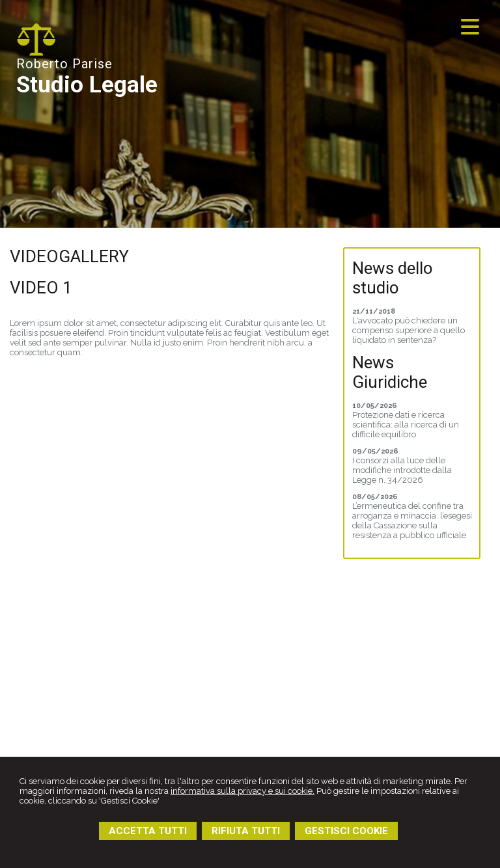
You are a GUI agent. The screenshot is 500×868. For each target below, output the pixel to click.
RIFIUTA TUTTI (246, 831)
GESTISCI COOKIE (346, 831)
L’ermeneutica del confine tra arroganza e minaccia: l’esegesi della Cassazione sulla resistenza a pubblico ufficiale (412, 521)
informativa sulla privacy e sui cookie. (243, 791)
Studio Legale (87, 85)
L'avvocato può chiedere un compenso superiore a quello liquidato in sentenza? (409, 330)
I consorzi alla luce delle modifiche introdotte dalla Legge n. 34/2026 (402, 470)
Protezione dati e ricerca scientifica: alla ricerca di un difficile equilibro (406, 425)
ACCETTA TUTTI (148, 831)
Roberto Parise (64, 64)
